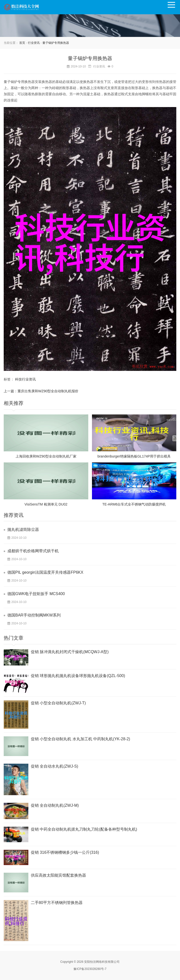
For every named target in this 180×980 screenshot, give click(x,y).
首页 (22, 43)
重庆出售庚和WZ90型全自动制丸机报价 (48, 391)
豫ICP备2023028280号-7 (90, 969)
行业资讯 (34, 43)
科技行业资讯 (25, 379)
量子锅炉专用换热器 (56, 43)
